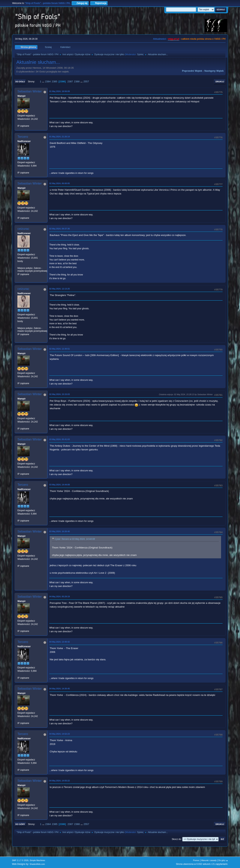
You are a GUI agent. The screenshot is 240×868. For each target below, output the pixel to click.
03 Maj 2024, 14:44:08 (60, 485)
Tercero (23, 137)
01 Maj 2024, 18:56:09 (60, 91)
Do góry (20, 824)
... (44, 81)
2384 (48, 81)
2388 (77, 81)
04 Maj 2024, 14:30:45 (60, 689)
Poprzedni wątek (192, 71)
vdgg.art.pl (174, 39)
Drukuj (220, 82)
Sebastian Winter (30, 91)
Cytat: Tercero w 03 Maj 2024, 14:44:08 (75, 539)
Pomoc (196, 860)
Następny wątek (214, 71)
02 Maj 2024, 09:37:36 (60, 229)
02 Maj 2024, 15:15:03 (60, 394)
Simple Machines (37, 860)
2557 (86, 81)
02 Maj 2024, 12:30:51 (60, 349)
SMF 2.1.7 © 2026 (20, 860)
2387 (70, 81)
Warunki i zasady (209, 860)
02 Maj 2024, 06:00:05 (60, 183)
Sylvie (140, 54)
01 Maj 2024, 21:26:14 (60, 137)
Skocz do (176, 839)
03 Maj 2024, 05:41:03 (60, 439)
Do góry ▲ (223, 860)
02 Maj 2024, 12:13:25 (60, 289)
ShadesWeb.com (37, 864)
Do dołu (20, 82)
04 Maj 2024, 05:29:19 (60, 597)
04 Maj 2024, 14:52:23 (60, 734)
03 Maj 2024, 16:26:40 (60, 531)
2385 (55, 81)
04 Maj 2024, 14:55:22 (60, 781)
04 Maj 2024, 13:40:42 (60, 642)
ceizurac (23, 229)
